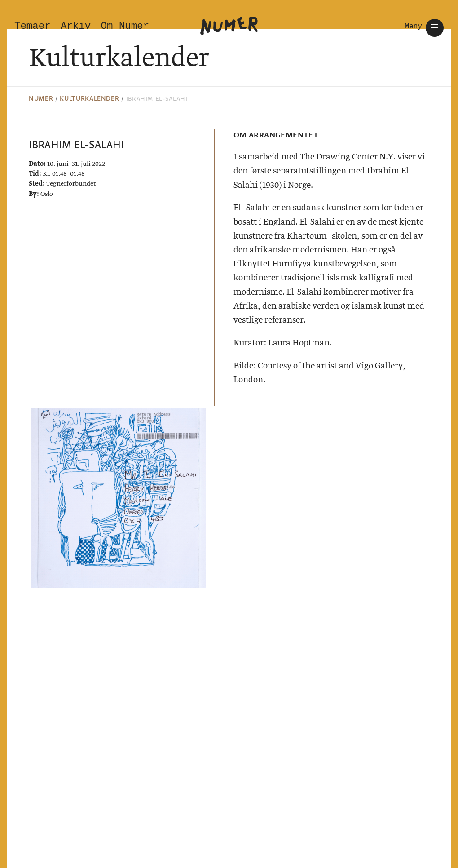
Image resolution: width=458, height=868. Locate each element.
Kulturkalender (89, 99)
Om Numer (125, 26)
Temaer (33, 26)
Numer (41, 99)
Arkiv (76, 26)
